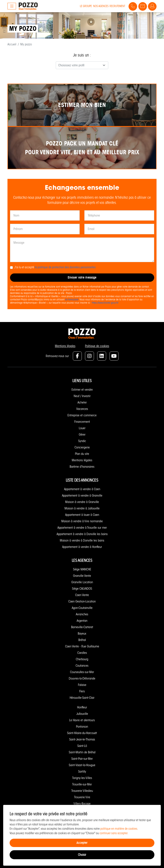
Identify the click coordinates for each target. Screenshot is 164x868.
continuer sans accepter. (114, 833)
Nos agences (101, 6)
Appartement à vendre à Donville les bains (82, 534)
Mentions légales (65, 346)
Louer (82, 428)
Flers (82, 691)
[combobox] (82, 65)
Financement (82, 422)
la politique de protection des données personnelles (65, 267)
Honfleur (82, 707)
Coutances (82, 666)
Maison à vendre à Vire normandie (82, 521)
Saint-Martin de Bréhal (82, 752)
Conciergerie (82, 447)
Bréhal (82, 640)
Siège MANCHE (82, 569)
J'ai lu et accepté (55, 267)
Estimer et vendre (82, 390)
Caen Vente (82, 595)
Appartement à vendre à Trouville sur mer (82, 528)
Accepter (82, 843)
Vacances (82, 409)
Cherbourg (82, 659)
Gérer (82, 435)
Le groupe (86, 6)
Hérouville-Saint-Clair (82, 698)
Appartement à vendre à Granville (82, 496)
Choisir (82, 855)
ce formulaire (72, 299)
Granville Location (82, 582)
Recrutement (117, 6)
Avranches (82, 614)
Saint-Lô (82, 746)
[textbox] (80, 65)
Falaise (82, 685)
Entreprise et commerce (82, 415)
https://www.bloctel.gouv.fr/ (105, 303)
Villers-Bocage (82, 804)
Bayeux (82, 634)
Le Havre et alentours (82, 720)
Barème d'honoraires (82, 467)
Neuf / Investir (82, 396)
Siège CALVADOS (82, 589)
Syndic (82, 441)
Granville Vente (82, 576)
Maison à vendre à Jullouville (82, 508)
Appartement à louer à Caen (82, 515)
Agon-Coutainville (82, 608)
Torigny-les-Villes (82, 778)
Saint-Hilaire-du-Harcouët (82, 733)
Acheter (82, 402)
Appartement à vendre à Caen (82, 489)
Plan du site (82, 454)
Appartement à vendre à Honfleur (82, 547)
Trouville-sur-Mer (82, 784)
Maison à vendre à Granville (82, 502)
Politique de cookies (97, 346)
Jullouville (82, 714)
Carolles (82, 653)
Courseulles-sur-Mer (82, 672)
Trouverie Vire (82, 797)
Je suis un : (82, 55)
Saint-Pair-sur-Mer (82, 759)
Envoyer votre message (82, 277)
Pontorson (82, 727)
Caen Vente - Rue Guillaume (82, 646)
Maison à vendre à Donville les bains (82, 540)
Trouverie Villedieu (82, 791)
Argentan (82, 621)
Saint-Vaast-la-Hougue (82, 765)
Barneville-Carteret (82, 627)
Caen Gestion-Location (82, 601)
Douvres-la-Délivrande (82, 678)
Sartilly (82, 772)
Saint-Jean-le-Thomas (82, 739)
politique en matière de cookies (119, 829)
